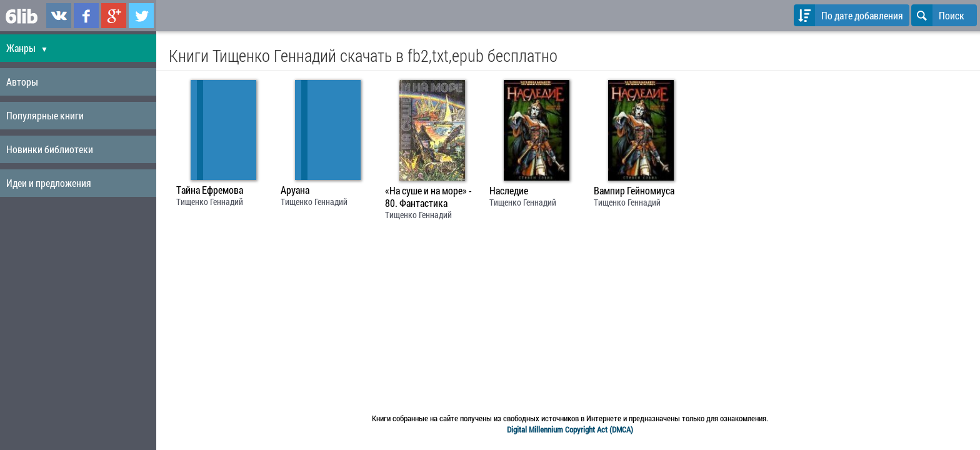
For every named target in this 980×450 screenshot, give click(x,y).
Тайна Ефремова (210, 190)
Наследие (509, 191)
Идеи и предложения (49, 183)
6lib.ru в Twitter (141, 16)
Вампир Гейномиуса (634, 191)
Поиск (938, 15)
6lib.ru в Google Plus (114, 16)
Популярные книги (45, 115)
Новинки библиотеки (50, 149)
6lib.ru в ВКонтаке (59, 16)
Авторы (22, 82)
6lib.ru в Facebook (86, 16)
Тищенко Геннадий (210, 202)
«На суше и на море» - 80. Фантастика (428, 197)
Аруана (295, 190)
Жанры (27, 48)
